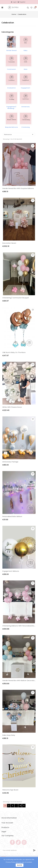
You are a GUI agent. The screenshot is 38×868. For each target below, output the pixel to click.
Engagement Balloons (11, 571)
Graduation (11, 88)
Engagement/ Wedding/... (11, 108)
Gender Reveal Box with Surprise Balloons (18, 188)
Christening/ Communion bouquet (16, 298)
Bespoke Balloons (12, 127)
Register (22, 2)
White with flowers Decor (12, 407)
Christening (26, 127)
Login (14, 2)
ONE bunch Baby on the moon (14, 352)
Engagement (26, 88)
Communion (12, 69)
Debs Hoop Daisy (9, 735)
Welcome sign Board (10, 790)
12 (20, 806)
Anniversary (26, 107)
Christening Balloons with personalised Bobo (19, 626)
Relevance (19, 134)
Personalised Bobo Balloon (12, 516)
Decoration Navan (9, 243)
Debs (26, 69)
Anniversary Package (10, 462)
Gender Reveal (12, 50)
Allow (20, 865)
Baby (26, 50)
